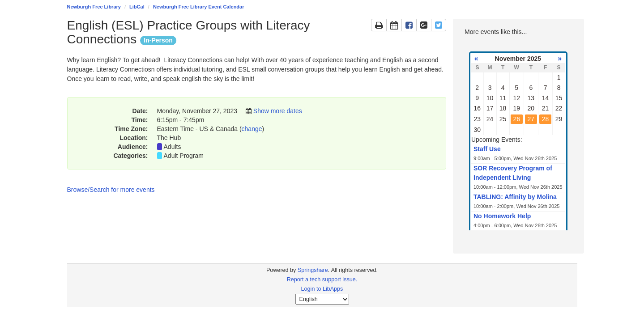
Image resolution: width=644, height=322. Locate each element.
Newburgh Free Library (94, 7)
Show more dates (278, 111)
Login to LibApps (322, 289)
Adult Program (184, 156)
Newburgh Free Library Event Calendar (199, 7)
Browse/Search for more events (111, 190)
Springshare (313, 270)
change (252, 129)
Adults (173, 147)
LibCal (137, 7)
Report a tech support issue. (322, 280)
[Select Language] (322, 299)
